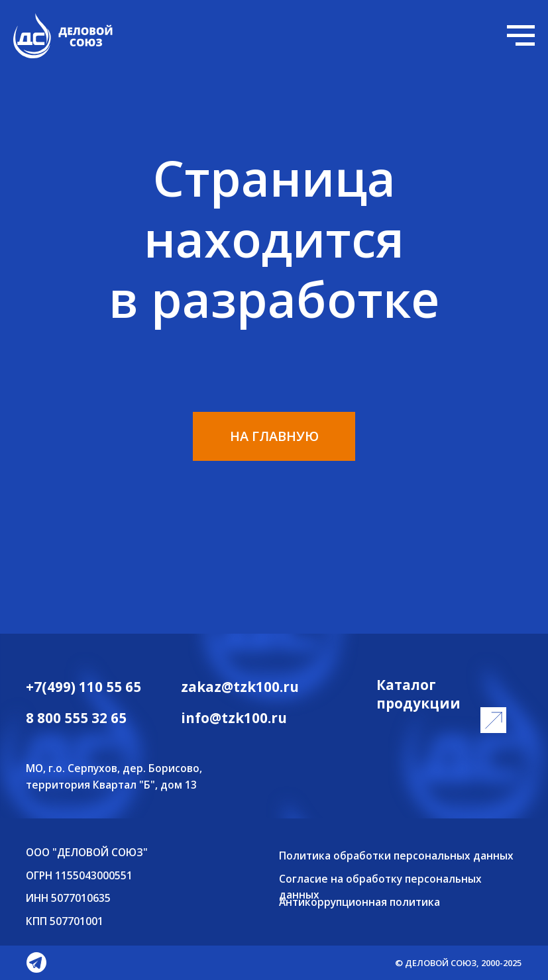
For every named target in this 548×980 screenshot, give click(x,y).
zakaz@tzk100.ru (240, 687)
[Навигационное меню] (521, 36)
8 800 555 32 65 (76, 718)
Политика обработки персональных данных (396, 856)
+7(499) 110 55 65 (83, 687)
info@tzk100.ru (234, 718)
